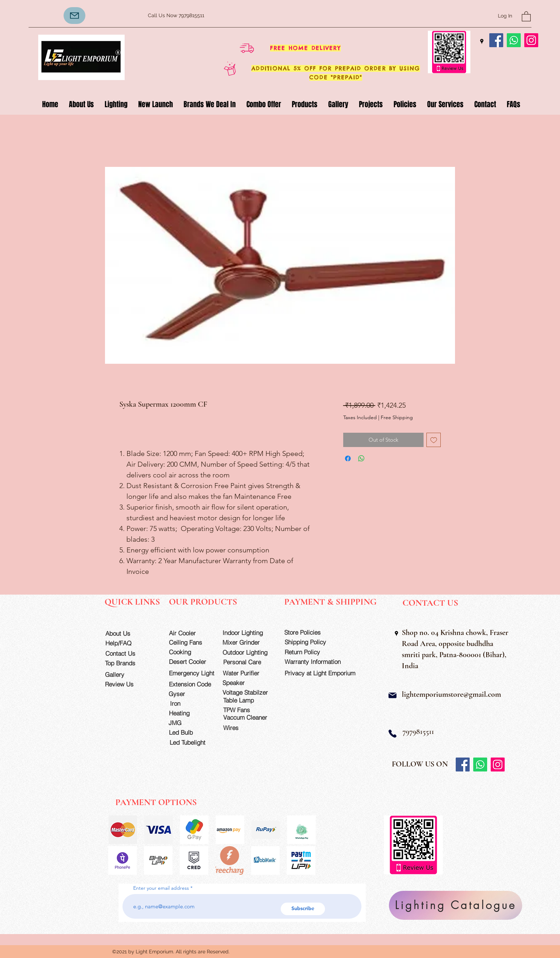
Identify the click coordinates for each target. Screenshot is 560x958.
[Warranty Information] (318, 662)
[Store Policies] (309, 632)
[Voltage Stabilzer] (247, 692)
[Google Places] (482, 41)
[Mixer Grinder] (247, 642)
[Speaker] (243, 683)
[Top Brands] (126, 663)
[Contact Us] (126, 653)
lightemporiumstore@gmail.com (451, 694)
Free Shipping (397, 417)
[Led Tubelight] (192, 742)
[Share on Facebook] (348, 458)
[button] (526, 16)
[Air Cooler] (189, 633)
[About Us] (126, 633)
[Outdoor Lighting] (247, 652)
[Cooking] (189, 652)
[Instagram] (531, 40)
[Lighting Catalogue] (456, 905)
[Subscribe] (303, 909)
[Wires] (238, 728)
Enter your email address (161, 888)
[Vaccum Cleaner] (248, 717)
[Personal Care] (248, 662)
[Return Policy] (310, 652)
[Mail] (392, 695)
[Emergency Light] (194, 673)
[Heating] (189, 713)
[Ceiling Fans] (189, 642)
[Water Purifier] (248, 673)
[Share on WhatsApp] (361, 458)
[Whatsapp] (514, 40)
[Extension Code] (191, 684)
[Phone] (392, 733)
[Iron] (190, 703)
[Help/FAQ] (126, 643)
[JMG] (189, 723)
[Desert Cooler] (189, 662)
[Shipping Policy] (310, 642)
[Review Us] (126, 684)
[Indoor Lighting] (247, 633)
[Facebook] (496, 40)
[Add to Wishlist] (434, 440)
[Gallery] (126, 674)
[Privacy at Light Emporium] (323, 673)
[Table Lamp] (248, 700)
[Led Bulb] (189, 732)
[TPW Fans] (248, 710)
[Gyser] (189, 694)
